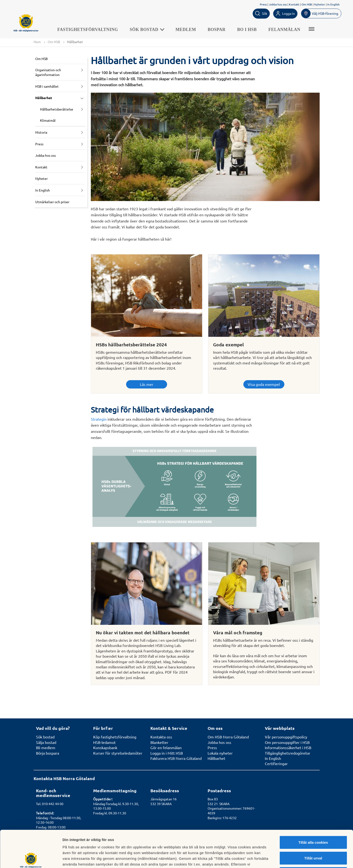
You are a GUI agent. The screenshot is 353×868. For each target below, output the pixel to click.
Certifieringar (276, 763)
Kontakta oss (161, 737)
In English (333, 4)
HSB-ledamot (104, 742)
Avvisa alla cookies (313, 837)
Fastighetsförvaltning (88, 30)
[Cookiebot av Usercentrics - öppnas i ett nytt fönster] (31, 859)
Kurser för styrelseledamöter (118, 753)
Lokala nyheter (220, 753)
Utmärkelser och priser (52, 202)
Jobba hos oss (278, 4)
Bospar (217, 30)
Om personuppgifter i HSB (287, 742)
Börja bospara (48, 753)
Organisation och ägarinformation (48, 72)
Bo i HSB (247, 30)
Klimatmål (48, 120)
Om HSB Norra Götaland (228, 737)
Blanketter (159, 742)
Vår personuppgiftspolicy (286, 737)
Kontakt (294, 4)
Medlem (186, 30)
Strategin (99, 419)
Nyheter (320, 4)
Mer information (253, 859)
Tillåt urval (313, 821)
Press (263, 4)
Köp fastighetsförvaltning (115, 737)
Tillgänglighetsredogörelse (287, 753)
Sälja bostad (46, 742)
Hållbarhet (44, 98)
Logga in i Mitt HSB (167, 753)
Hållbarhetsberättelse (57, 109)
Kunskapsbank (105, 747)
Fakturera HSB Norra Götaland (176, 758)
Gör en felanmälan (166, 747)
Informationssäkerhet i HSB (288, 747)
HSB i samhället (47, 86)
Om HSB (307, 4)
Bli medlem (46, 747)
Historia (41, 132)
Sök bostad (147, 30)
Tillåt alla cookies (313, 805)
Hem (37, 42)
